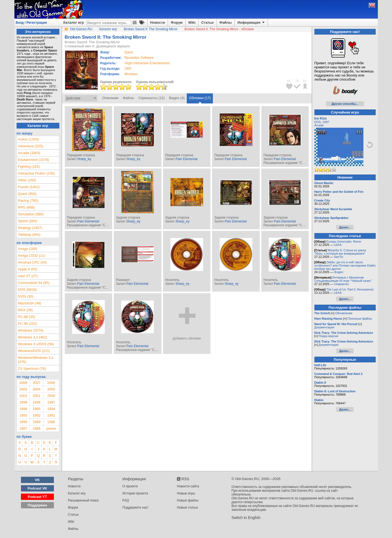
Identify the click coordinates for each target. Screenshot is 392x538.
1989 (37, 422)
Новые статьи (187, 508)
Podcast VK (37, 488)
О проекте (130, 486)
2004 (37, 389)
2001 (37, 396)
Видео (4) (177, 98)
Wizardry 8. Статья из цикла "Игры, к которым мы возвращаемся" (340, 252)
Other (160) (27, 180)
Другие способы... (345, 104)
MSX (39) (25, 310)
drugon (339, 272)
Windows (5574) (31, 330)
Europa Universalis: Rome (344, 242)
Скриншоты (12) (152, 98)
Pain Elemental (187, 159)
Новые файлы (188, 500)
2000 (51, 396)
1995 (37, 409)
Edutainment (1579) (33, 160)
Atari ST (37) (28, 276)
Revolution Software (139, 58)
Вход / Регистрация (31, 23)
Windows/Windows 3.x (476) (36, 360)
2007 (37, 383)
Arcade (319, 125)
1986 (37, 428)
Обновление (344, 313)
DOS (318, 122)
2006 (51, 383)
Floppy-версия (328, 336)
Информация (251, 23)
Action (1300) (28, 139)
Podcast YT (37, 497)
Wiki (192, 22)
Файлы (226, 22)
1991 (51, 415)
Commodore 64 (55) (34, 283)
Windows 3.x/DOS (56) (36, 344)
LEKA (338, 245)
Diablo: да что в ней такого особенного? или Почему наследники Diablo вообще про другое (345, 265)
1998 (37, 402)
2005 (23, 389)
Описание (111, 98)
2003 (51, 389)
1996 (23, 409)
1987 (23, 428)
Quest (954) (27, 194)
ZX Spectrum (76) (32, 369)
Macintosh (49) (30, 303)
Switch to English (246, 518)
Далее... (345, 227)
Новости (158, 22)
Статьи (207, 22)
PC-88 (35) (27, 317)
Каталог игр (74, 22)
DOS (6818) (27, 290)
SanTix (339, 257)
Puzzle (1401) (29, 187)
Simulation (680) (31, 214)
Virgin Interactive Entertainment (147, 63)
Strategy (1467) (30, 228)
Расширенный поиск (83, 500)
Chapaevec (342, 284)
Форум (177, 22)
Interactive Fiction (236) (36, 173)
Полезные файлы (360, 319)
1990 (23, 422)
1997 (128, 69)
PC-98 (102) (28, 324)
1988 (51, 422)
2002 (23, 396)
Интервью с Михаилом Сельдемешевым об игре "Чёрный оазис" (343, 279)
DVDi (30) (26, 296)
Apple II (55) (28, 269)
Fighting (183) (29, 166)
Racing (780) (28, 201)
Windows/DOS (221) (34, 351)
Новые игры (186, 493)
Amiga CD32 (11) (32, 256)
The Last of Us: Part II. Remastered (350, 289)
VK (37, 480)
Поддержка (37, 505)
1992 (37, 415)
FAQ (126, 500)
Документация (324, 327)
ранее (51, 428)
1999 (23, 402)
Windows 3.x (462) (33, 337)
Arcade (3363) (29, 153)
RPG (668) (26, 207)
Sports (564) (28, 221)
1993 (23, 415)
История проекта (135, 493)
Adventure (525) (31, 146)
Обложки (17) (200, 98)
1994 (51, 409)
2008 (23, 383)
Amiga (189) (28, 249)
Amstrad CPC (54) (32, 262)
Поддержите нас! (135, 508)
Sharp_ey (84, 159)
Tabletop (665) (29, 235)
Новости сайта (188, 486)
